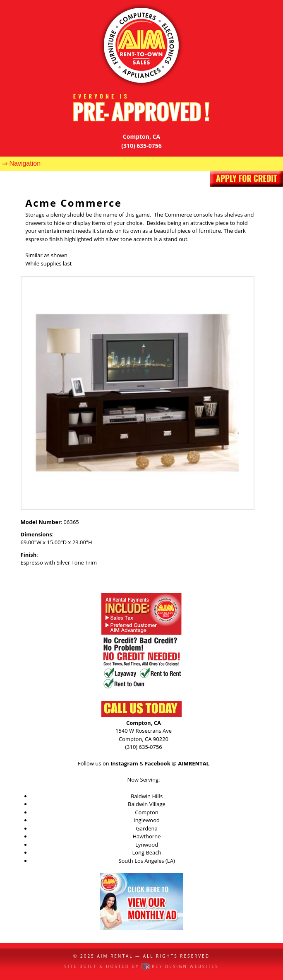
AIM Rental (115, 956)
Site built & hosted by (141, 966)
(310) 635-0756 (141, 146)
